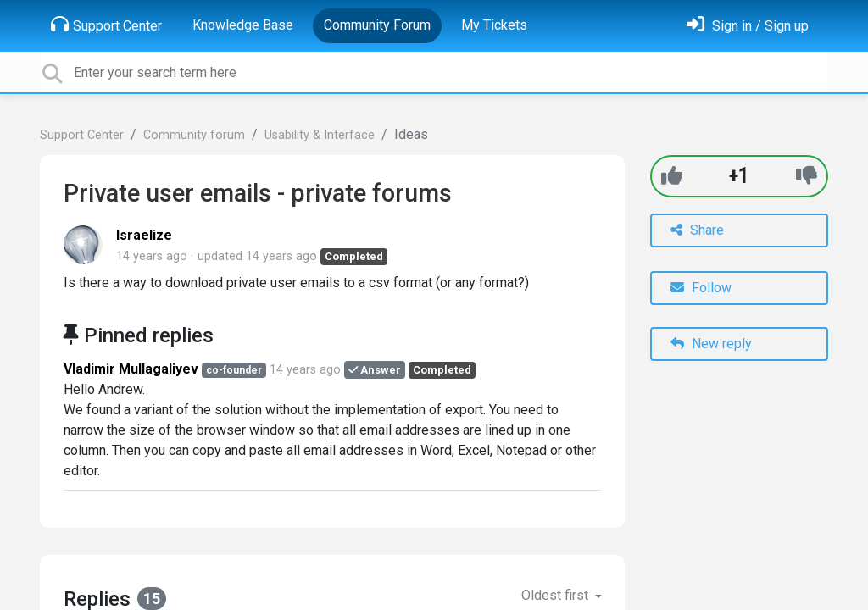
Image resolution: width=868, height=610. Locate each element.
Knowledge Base (243, 25)
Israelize (144, 235)
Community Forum (377, 25)
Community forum (194, 135)
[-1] (807, 176)
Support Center (106, 25)
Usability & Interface (320, 135)
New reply (711, 344)
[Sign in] (748, 26)
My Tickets (494, 25)
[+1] (672, 176)
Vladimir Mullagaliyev (131, 369)
